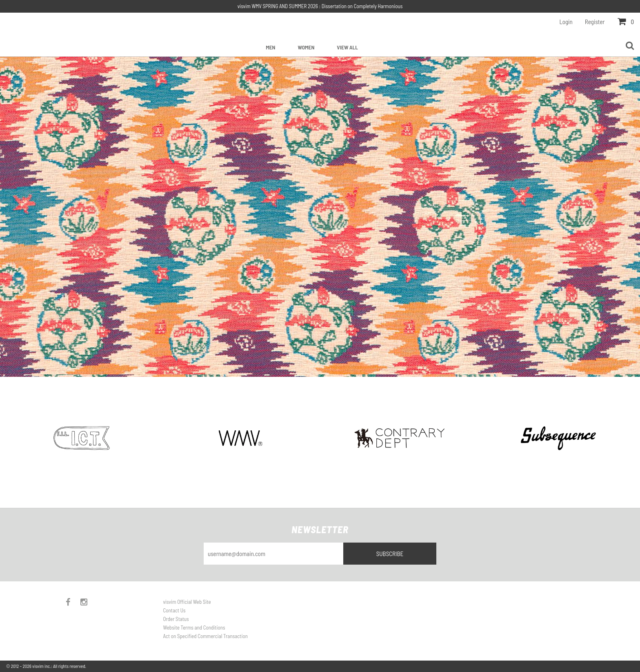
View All (347, 47)
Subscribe (390, 554)
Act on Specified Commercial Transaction (206, 636)
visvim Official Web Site (187, 602)
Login (566, 22)
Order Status (176, 619)
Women (306, 47)
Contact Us (174, 610)
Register (595, 22)
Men (270, 47)
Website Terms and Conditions (194, 627)
